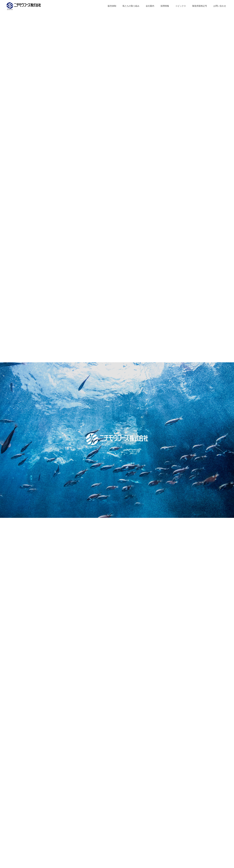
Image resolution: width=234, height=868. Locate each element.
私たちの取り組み (131, 6)
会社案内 (150, 6)
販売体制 (112, 6)
